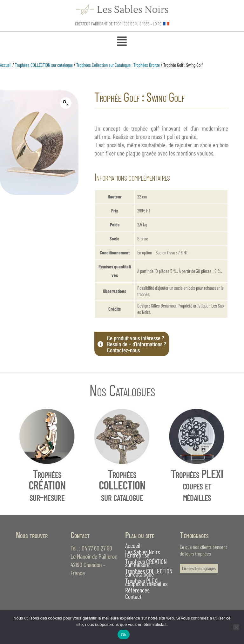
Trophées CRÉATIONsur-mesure (47, 485)
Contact (133, 596)
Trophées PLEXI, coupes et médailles (146, 582)
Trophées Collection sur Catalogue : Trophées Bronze (118, 65)
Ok (123, 635)
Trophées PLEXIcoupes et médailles (197, 485)
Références (137, 590)
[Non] (236, 627)
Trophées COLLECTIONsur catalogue (122, 485)
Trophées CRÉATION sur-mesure (146, 563)
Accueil (6, 65)
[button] (122, 42)
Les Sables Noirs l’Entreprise (142, 553)
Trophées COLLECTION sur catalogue (44, 65)
